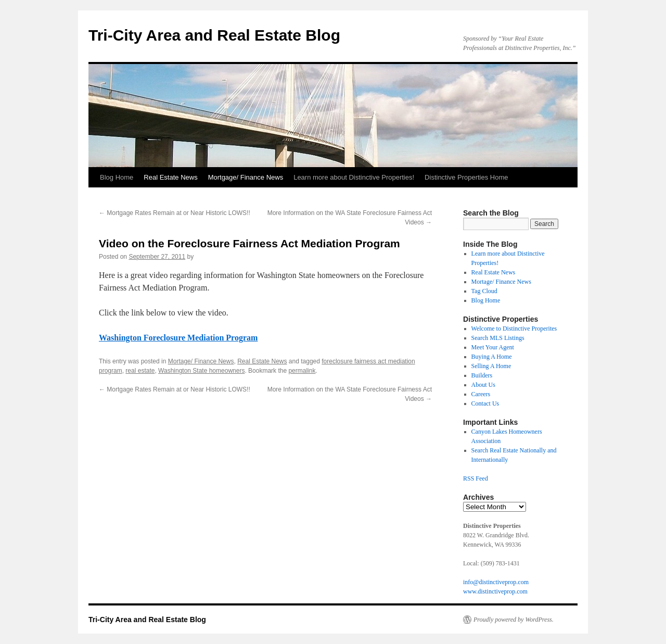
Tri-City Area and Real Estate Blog (214, 35)
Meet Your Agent (493, 347)
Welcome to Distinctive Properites (514, 329)
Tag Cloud (484, 291)
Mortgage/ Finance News (246, 177)
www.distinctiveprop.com (495, 591)
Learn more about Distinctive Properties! (354, 177)
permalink (302, 371)
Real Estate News (170, 177)
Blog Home (117, 177)
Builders (482, 375)
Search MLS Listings (498, 338)
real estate (140, 371)
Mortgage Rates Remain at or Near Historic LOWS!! (175, 213)
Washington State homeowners (201, 371)
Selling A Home (491, 366)
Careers (481, 394)
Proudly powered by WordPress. (514, 620)
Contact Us (485, 403)
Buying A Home (492, 357)
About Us (483, 385)
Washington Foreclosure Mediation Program (178, 338)
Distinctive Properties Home (466, 177)
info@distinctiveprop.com (496, 582)
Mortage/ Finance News (201, 361)
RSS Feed (476, 478)
